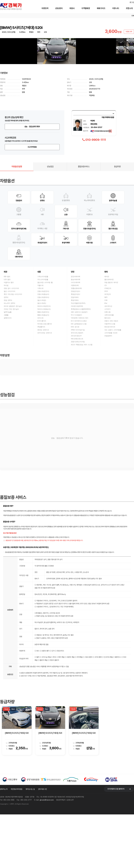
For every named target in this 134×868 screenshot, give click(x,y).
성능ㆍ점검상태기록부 (32, 180)
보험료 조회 (129, 32)
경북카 (14, 7)
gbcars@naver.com (47, 853)
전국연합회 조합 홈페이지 (116, 843)
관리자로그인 (42, 843)
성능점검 (50, 220)
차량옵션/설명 (17, 220)
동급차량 (117, 220)
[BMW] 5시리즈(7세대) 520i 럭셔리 (17, 787)
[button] (113, 78)
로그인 (132, 2)
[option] (17, 784)
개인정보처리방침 (16, 843)
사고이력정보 (32, 201)
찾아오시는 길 (30, 843)
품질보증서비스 (84, 220)
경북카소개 (4, 843)
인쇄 (133, 16)
